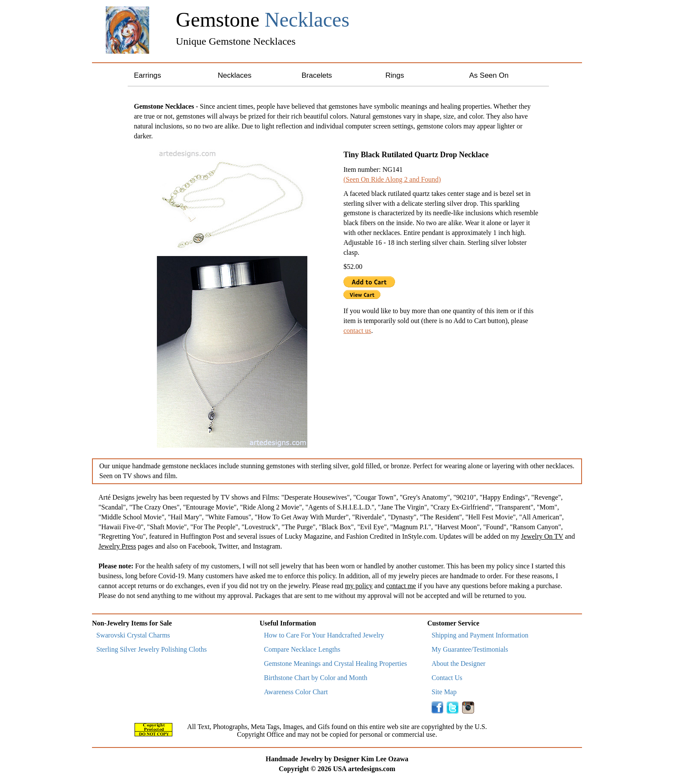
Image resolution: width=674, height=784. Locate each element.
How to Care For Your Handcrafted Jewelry (324, 635)
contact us (357, 331)
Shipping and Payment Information (480, 635)
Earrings (148, 75)
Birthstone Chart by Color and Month (316, 678)
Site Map (444, 692)
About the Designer (458, 664)
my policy (358, 586)
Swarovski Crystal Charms (133, 635)
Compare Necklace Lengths (302, 649)
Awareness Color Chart (296, 692)
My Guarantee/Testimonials (470, 649)
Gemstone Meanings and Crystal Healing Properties (335, 664)
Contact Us (447, 678)
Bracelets (317, 75)
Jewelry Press (117, 546)
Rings (395, 75)
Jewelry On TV (542, 536)
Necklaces (235, 75)
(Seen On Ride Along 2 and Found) (392, 179)
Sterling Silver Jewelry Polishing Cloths (152, 649)
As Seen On (489, 75)
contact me (401, 586)
